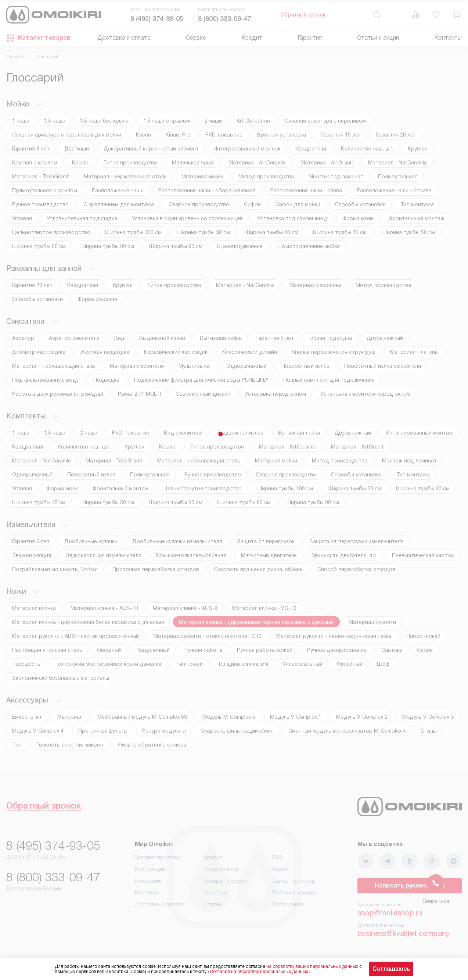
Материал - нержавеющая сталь (125, 177)
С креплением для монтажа (119, 204)
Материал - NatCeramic (397, 163)
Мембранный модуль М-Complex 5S (143, 717)
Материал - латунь (414, 352)
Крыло (80, 163)
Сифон (252, 204)
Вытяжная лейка (221, 338)
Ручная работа (203, 650)
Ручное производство (40, 204)
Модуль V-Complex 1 (296, 717)
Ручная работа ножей (265, 650)
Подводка (106, 380)
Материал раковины (315, 285)
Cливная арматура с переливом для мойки (67, 135)
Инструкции (150, 869)
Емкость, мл (27, 717)
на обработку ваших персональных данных (312, 966)
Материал (70, 717)
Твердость (26, 664)
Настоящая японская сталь (47, 650)
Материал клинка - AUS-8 (185, 608)
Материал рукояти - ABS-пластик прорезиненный (75, 636)
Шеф (383, 664)
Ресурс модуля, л (164, 731)
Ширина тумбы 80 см (107, 246)
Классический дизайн (250, 352)
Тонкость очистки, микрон (70, 745)
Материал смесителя (137, 366)
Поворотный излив (305, 366)
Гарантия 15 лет (341, 135)
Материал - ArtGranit (327, 163)
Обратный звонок (303, 15)
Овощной (109, 650)
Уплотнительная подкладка (82, 218)
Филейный (350, 664)
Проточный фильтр (103, 731)
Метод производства (266, 177)
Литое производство (130, 163)
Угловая (22, 218)
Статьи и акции (378, 38)
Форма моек (358, 218)
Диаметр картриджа (39, 352)
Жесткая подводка (105, 352)
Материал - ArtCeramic (257, 163)
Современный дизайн (203, 394)
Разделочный (153, 650)
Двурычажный (385, 338)
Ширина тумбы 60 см (39, 246)
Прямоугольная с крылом (45, 190)
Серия (425, 650)
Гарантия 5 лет (275, 338)
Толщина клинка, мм (243, 664)
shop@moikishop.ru (390, 913)
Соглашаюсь (391, 969)
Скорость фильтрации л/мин (237, 731)
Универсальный (303, 664)
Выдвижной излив (162, 338)
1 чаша (21, 121)
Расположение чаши (118, 190)
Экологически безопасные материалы (61, 678)
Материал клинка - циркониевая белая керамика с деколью (88, 622)
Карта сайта (288, 904)
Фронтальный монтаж (416, 218)
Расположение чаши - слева (306, 190)
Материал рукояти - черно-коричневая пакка (334, 636)
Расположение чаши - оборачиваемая (207, 190)
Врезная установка (282, 135)
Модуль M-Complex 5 (229, 717)
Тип (17, 745)
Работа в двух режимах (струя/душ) (58, 394)
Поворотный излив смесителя (383, 366)
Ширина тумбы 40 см (271, 232)
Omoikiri (15, 57)
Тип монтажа (417, 204)
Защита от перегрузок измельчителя (357, 541)
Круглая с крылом (35, 163)
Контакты (448, 38)
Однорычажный (246, 366)
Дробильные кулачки (91, 541)
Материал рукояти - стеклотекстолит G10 (208, 636)
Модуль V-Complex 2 (362, 717)
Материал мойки (203, 177)
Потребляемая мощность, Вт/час (55, 569)
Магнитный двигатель (269, 555)
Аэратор (23, 338)
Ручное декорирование (337, 650)
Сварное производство (199, 204)
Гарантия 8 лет (31, 149)
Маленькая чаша (193, 163)
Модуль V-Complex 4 (38, 731)
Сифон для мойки (298, 204)
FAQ (277, 857)
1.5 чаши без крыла (104, 121)
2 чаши (213, 121)
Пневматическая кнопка (422, 555)
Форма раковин (97, 299)
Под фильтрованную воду (45, 380)
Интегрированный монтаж (247, 149)
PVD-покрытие (224, 135)
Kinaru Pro (178, 135)
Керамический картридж (176, 352)
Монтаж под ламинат (336, 177)
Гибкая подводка (330, 338)
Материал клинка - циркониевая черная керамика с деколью (256, 622)
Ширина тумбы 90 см (176, 246)
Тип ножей (189, 664)
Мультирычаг (195, 366)
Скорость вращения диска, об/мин (258, 569)
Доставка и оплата (124, 38)
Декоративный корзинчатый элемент (151, 149)
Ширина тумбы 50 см (408, 232)
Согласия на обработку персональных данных (259, 972)
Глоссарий (148, 881)
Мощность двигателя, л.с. (344, 555)
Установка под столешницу (293, 218)
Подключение (221, 869)
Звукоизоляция (32, 555)
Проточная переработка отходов (156, 569)
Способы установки (360, 204)
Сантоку (392, 650)
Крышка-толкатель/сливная (191, 555)
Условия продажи (158, 857)
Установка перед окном (276, 394)
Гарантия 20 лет (396, 135)
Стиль (428, 731)
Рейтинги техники (294, 893)
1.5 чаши (55, 121)
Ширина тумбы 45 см (340, 232)
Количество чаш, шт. (367, 149)
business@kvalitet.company (404, 933)
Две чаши (77, 149)
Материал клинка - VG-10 (264, 608)
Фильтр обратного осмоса (152, 745)
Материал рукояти (372, 622)
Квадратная (311, 149)
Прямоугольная (398, 177)
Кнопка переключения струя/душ (334, 352)
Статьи (213, 904)
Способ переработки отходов (356, 569)
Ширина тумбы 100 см (133, 232)
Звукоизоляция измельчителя (104, 555)
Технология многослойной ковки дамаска (108, 664)
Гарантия (310, 38)
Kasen (143, 135)
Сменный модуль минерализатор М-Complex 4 (347, 731)
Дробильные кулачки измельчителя (177, 541)
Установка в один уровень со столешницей (187, 218)
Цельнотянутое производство (51, 232)
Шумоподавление (240, 246)
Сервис (196, 38)
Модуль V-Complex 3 (428, 717)
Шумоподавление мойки (309, 246)
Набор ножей (423, 636)
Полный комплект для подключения (329, 380)
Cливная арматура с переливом (325, 121)
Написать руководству (410, 885)
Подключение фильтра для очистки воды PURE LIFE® (201, 380)
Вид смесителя (183, 433)
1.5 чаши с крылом (167, 121)
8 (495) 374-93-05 (157, 19)
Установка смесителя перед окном (366, 394)
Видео (280, 869)
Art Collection (253, 121)
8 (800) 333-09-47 (224, 19)
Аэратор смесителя (74, 338)
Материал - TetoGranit (41, 177)
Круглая (418, 149)
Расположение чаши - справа (394, 190)
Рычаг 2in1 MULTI (139, 394)
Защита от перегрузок (266, 541)
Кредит (252, 38)
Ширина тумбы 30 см (203, 232)
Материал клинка (34, 608)
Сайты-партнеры (294, 881)
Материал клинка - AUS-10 (104, 608)
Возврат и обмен (225, 881)
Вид (119, 338)
